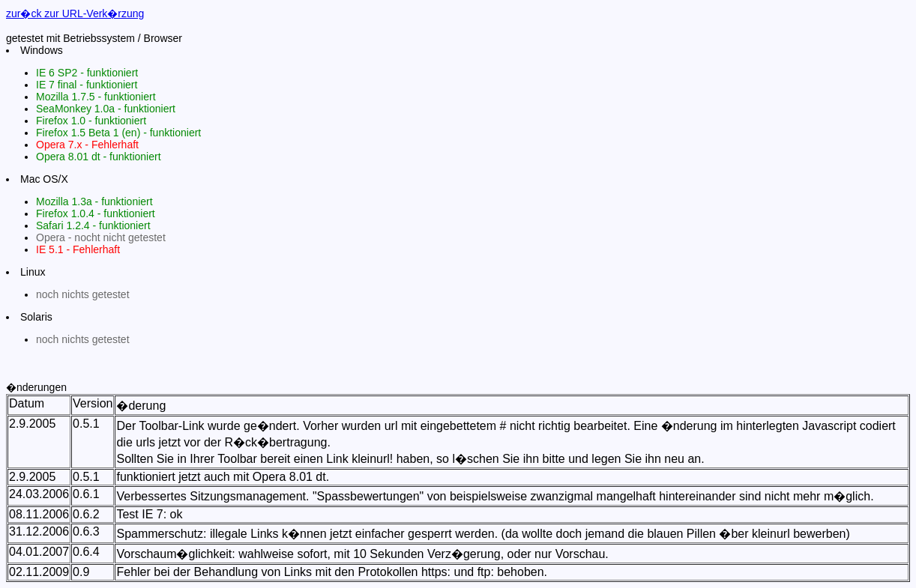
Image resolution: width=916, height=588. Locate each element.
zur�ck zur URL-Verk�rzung (75, 13)
